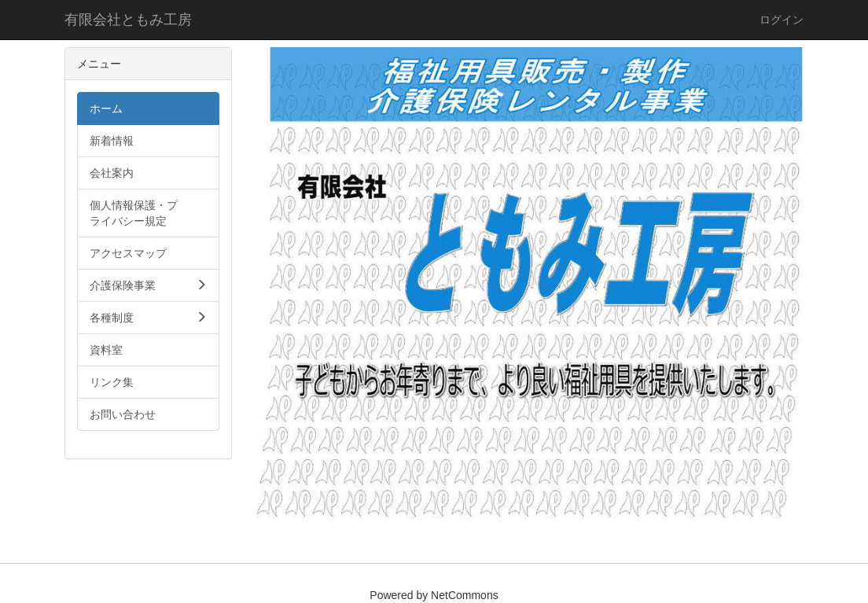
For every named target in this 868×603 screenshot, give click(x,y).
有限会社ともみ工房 (128, 20)
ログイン (782, 20)
